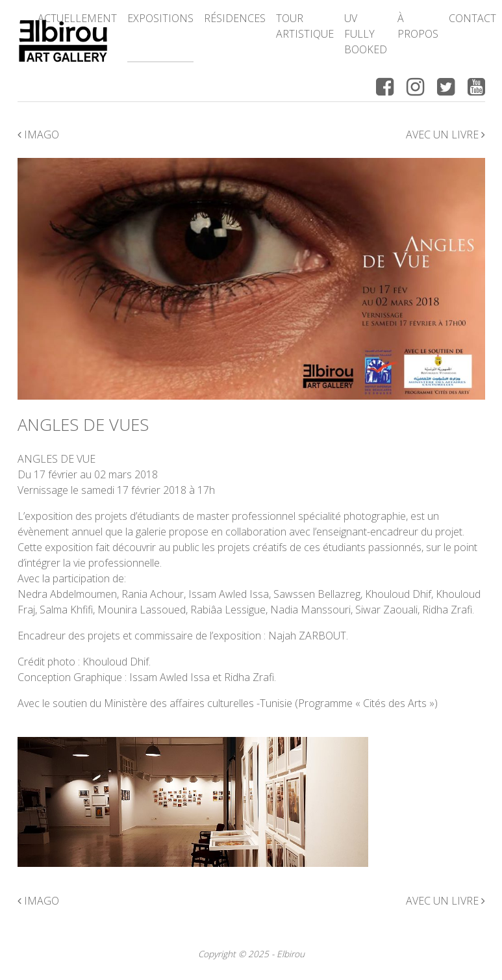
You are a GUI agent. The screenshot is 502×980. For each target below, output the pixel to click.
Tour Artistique (305, 26)
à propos (418, 26)
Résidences (235, 18)
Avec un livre (446, 135)
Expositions (160, 18)
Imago (38, 135)
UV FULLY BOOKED (366, 34)
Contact (472, 18)
